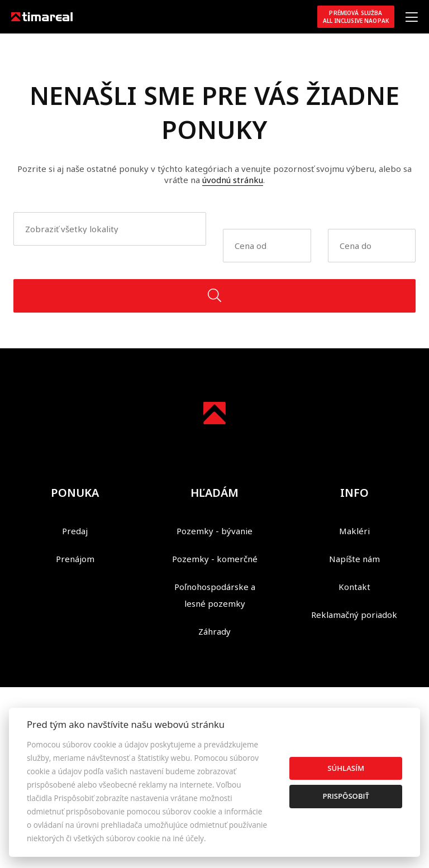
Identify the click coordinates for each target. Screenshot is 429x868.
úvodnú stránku (233, 180)
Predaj (75, 531)
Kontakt (354, 587)
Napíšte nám (354, 559)
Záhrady (214, 631)
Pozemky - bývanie (214, 531)
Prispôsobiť (346, 796)
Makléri (354, 531)
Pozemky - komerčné (215, 559)
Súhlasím (346, 768)
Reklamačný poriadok (354, 615)
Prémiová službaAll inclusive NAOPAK (356, 17)
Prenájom (75, 559)
